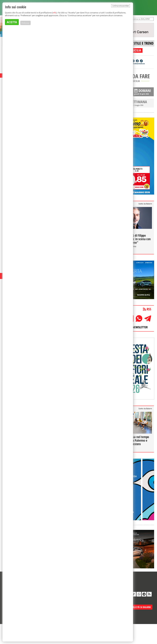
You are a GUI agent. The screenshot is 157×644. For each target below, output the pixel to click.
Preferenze (25, 23)
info (54, 13)
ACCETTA (12, 22)
